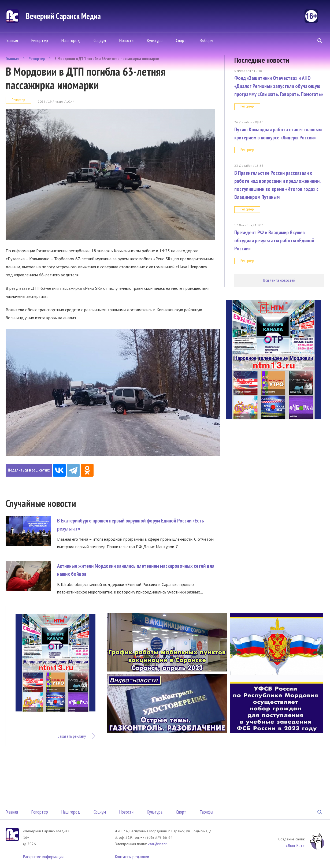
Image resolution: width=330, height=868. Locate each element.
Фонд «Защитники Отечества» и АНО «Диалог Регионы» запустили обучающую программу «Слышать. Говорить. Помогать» (279, 86)
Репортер (40, 40)
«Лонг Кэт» (295, 845)
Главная (12, 40)
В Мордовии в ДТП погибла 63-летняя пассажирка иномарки (107, 58)
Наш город (71, 40)
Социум (100, 40)
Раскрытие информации (43, 857)
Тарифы (206, 812)
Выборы (206, 40)
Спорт (181, 40)
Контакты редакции (132, 857)
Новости (126, 40)
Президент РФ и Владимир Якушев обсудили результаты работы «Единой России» (274, 240)
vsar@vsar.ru (158, 844)
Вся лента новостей (279, 280)
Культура (155, 40)
